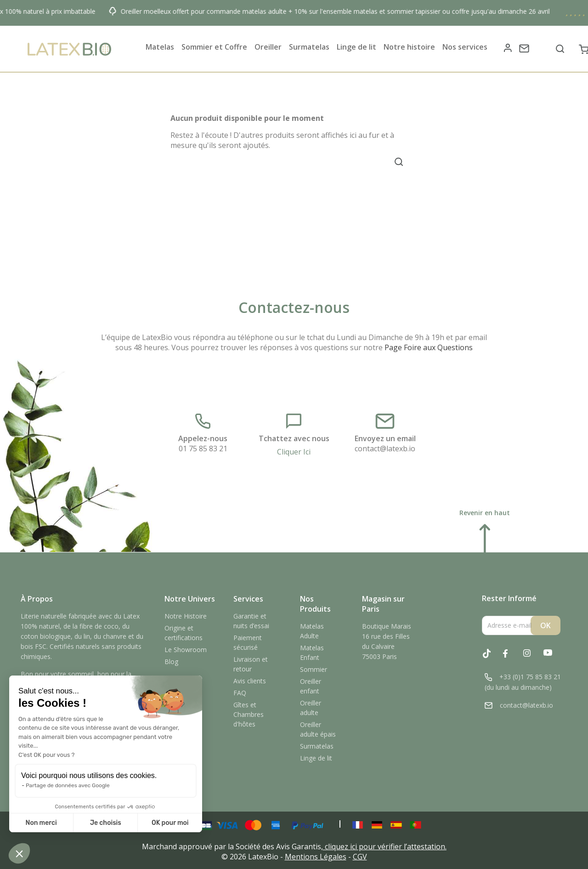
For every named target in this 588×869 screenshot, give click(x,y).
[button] (19, 853)
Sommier (314, 669)
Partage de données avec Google (68, 785)
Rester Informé (509, 599)
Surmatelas (317, 746)
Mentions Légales (316, 857)
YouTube (553, 659)
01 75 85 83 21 (203, 449)
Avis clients (250, 681)
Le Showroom (186, 650)
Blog (171, 662)
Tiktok (492, 658)
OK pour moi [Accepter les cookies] (170, 823)
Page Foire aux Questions (429, 347)
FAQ (240, 693)
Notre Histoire (186, 616)
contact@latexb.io (385, 449)
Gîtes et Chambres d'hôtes (249, 714)
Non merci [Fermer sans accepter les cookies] (41, 823)
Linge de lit (316, 758)
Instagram (532, 659)
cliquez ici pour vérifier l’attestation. (386, 846)
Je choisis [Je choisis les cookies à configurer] (106, 823)
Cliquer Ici (294, 452)
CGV (360, 857)
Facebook (512, 659)
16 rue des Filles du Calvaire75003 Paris (386, 646)
